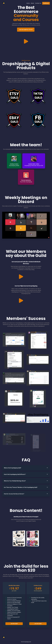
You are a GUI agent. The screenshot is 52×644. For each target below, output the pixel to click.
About (32, 3)
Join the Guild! (14, 630)
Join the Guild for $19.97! (26, 30)
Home (28, 3)
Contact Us (38, 3)
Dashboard (46, 3)
